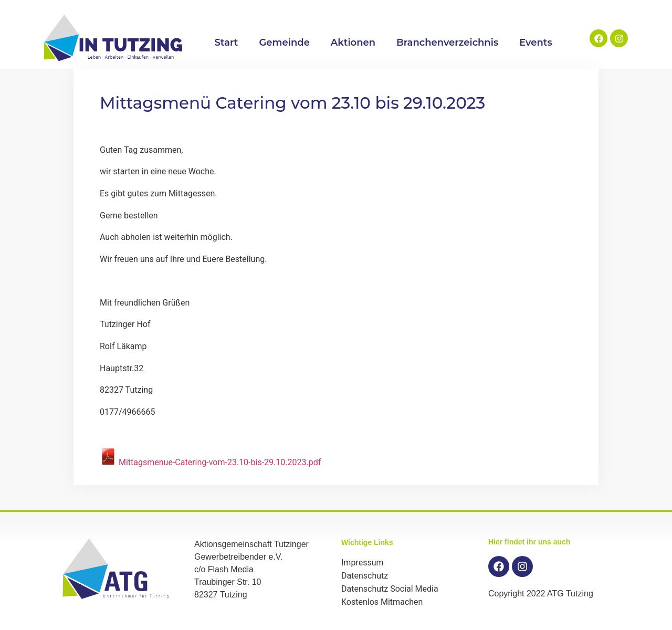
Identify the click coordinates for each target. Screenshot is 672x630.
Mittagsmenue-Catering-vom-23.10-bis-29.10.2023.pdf (210, 462)
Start (226, 43)
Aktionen (353, 43)
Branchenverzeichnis (447, 43)
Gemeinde (284, 43)
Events (536, 43)
